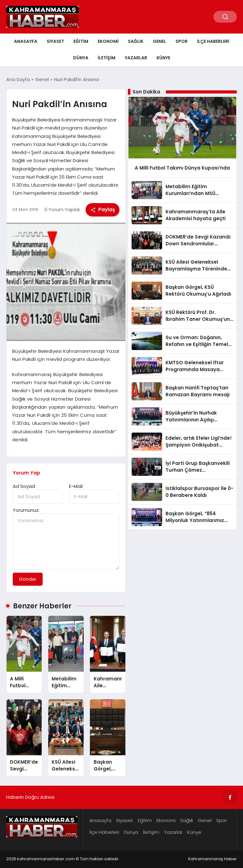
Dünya (81, 58)
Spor (182, 41)
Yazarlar (136, 58)
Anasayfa (26, 41)
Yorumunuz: (26, 510)
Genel (159, 41)
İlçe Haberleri (213, 41)
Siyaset (55, 41)
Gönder (28, 579)
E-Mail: (76, 486)
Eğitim (81, 41)
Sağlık (136, 41)
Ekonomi (108, 41)
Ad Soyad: (24, 486)
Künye (163, 58)
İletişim (107, 58)
